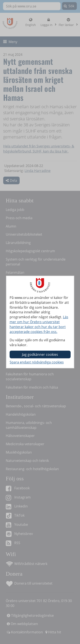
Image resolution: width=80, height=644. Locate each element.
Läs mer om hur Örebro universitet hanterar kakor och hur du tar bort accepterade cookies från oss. (39, 324)
